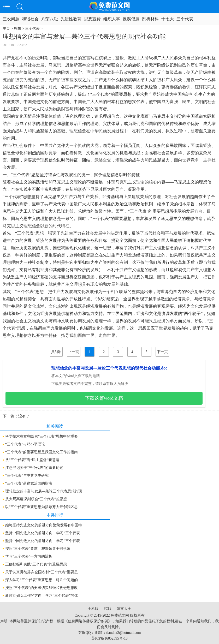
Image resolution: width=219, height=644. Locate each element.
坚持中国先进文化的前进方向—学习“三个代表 (43, 533)
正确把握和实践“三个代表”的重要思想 (36, 564)
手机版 (93, 609)
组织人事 (112, 19)
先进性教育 (71, 19)
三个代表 (185, 19)
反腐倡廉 (131, 19)
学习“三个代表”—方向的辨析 (29, 556)
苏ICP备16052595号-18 (109, 638)
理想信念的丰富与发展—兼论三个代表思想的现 (44, 491)
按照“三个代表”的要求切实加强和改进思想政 (42, 588)
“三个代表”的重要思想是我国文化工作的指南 (42, 452)
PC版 (108, 609)
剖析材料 (150, 19)
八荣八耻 (50, 19)
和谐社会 (30, 19)
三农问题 (11, 19)
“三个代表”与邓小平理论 (25, 444)
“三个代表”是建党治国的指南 (29, 483)
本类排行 (55, 515)
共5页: (56, 352)
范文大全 (124, 609)
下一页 (162, 352)
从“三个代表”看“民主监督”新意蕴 (32, 460)
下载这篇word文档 (104, 398)
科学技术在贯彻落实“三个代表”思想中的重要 (42, 436)
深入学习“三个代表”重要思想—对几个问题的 (42, 580)
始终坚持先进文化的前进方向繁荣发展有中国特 (44, 525)
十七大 (168, 19)
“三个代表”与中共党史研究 (27, 476)
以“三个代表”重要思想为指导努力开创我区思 (42, 507)
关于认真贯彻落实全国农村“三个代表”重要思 (42, 572)
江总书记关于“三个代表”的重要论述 (34, 468)
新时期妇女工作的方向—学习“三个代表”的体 (42, 596)
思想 (17, 29)
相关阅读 (55, 426)
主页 (6, 29)
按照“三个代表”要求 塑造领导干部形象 (38, 549)
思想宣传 (92, 19)
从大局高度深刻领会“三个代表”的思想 (36, 499)
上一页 (74, 352)
